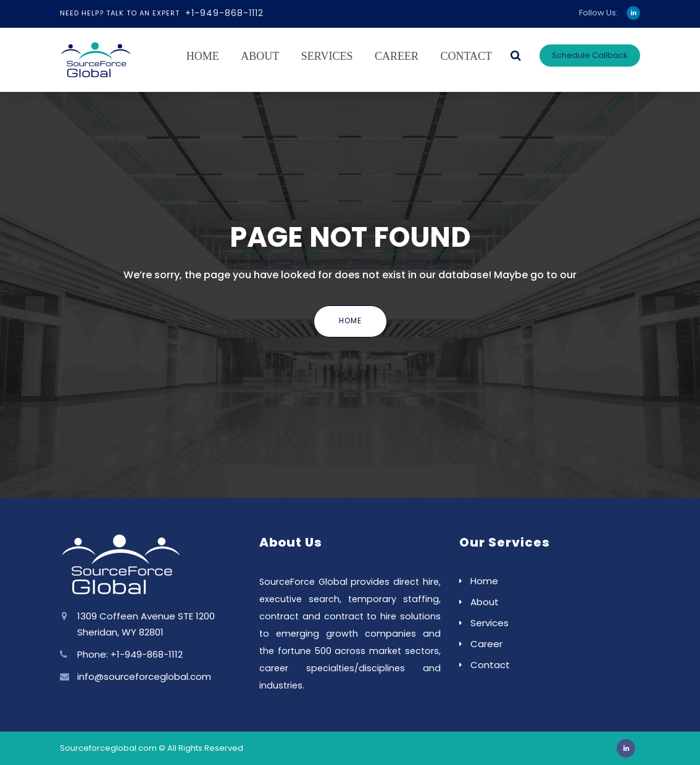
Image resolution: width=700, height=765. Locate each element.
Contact (466, 56)
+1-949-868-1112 (224, 13)
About (260, 56)
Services (327, 56)
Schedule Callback (590, 55)
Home (203, 56)
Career (397, 56)
